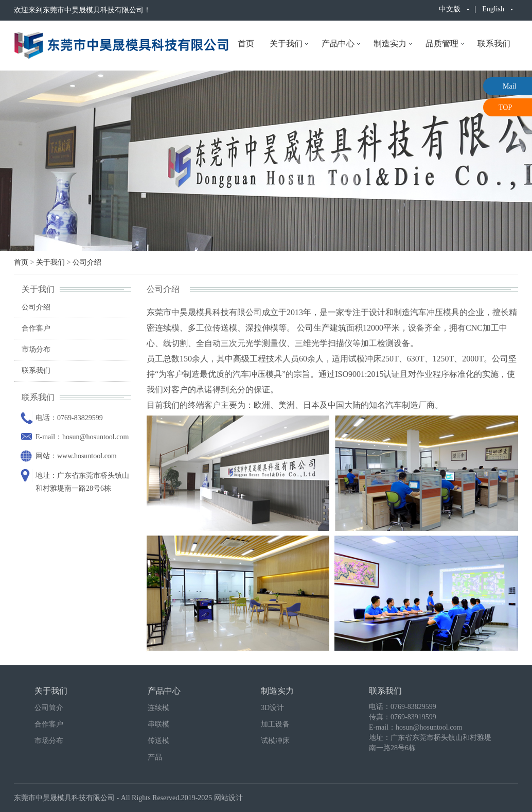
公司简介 (49, 708)
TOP (505, 107)
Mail (509, 86)
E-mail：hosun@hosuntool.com (82, 437)
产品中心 (338, 44)
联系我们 (494, 44)
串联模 (158, 724)
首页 (246, 44)
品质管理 (442, 44)
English (493, 9)
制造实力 (390, 44)
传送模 (158, 741)
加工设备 (275, 724)
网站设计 (228, 798)
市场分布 (36, 349)
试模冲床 (275, 741)
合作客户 (36, 328)
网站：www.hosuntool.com (76, 456)
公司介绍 (87, 262)
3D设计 (272, 708)
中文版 (450, 9)
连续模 (158, 708)
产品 (155, 757)
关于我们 (286, 44)
